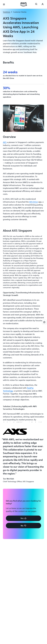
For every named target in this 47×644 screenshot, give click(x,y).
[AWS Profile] (43, 4)
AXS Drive (34, 202)
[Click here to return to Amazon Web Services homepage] (23, 4)
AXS (5, 142)
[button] (23, 518)
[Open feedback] (44, 322)
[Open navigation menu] (4, 4)
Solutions (7, 12)
